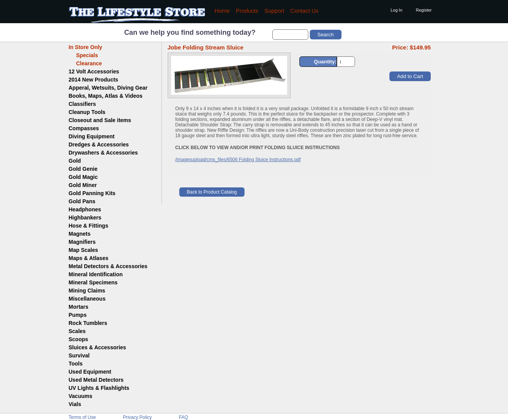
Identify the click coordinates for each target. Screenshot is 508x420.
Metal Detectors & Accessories (108, 266)
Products (247, 11)
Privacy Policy (137, 417)
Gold (75, 161)
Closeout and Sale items (100, 120)
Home (222, 11)
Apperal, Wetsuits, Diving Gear (108, 88)
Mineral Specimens (93, 282)
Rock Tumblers (88, 323)
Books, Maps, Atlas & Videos (106, 96)
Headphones (85, 209)
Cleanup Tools (87, 112)
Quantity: (325, 62)
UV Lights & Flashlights (99, 388)
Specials (83, 55)
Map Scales (83, 250)
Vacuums (81, 396)
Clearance (85, 63)
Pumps (78, 315)
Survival (79, 355)
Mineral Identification (96, 274)
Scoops (79, 339)
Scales (77, 331)
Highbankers (85, 218)
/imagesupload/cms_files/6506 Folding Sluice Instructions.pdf (238, 160)
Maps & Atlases (89, 258)
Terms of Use (82, 417)
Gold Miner (83, 185)
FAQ (183, 417)
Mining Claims (87, 291)
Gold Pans (82, 201)
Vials (75, 404)
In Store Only (86, 47)
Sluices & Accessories (98, 347)
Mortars (79, 307)
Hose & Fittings (89, 226)
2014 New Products (93, 80)
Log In (397, 10)
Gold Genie (83, 169)
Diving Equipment (92, 136)
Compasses (84, 128)
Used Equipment (90, 372)
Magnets (80, 234)
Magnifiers (82, 242)
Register (424, 10)
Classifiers (82, 104)
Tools (76, 364)
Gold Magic (83, 177)
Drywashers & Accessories (103, 153)
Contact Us (305, 11)
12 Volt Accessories (94, 71)
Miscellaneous (87, 299)
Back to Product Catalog (212, 192)
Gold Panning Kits (92, 193)
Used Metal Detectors (96, 380)
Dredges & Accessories (99, 145)
